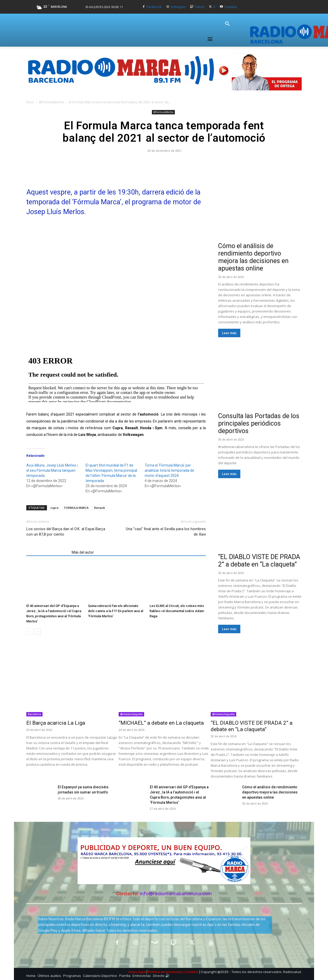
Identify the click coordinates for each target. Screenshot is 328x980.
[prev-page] (30, 632)
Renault (100, 508)
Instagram (178, 7)
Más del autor (83, 552)
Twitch (200, 7)
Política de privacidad (165, 972)
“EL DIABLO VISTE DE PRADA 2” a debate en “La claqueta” (259, 561)
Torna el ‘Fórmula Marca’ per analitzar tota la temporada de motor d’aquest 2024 (169, 470)
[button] (227, 24)
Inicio (30, 102)
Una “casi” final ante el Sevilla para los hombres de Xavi (166, 532)
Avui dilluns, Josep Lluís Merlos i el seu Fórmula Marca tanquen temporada (52, 470)
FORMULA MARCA (76, 508)
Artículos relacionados (47, 552)
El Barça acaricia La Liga (56, 723)
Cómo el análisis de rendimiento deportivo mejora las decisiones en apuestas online (253, 257)
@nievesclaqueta (131, 714)
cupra (54, 508)
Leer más (229, 333)
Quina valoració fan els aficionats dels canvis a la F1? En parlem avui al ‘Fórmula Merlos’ (116, 611)
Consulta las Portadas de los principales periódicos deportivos (259, 423)
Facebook (154, 7)
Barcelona (34, 714)
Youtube (231, 7)
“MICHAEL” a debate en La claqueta (161, 723)
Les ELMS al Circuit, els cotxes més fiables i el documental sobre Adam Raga (177, 611)
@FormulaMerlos (51, 102)
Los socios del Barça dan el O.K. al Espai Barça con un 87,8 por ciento (66, 532)
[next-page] (38, 632)
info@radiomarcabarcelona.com (176, 894)
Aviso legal (137, 972)
